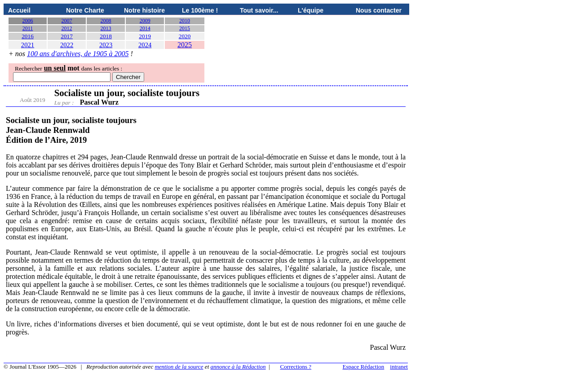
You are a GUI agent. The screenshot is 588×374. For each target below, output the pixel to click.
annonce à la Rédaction (238, 367)
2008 (106, 21)
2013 (106, 28)
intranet (399, 367)
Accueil (19, 10)
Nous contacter (379, 10)
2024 (145, 45)
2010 (185, 21)
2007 (67, 21)
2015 (185, 28)
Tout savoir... (259, 10)
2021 (28, 45)
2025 (185, 45)
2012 (67, 28)
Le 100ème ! (200, 10)
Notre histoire (144, 10)
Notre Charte (85, 10)
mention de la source (179, 367)
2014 (145, 28)
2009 (145, 21)
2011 (28, 28)
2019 (145, 36)
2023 (106, 45)
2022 (67, 45)
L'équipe (311, 10)
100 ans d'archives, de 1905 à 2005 (78, 54)
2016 (28, 36)
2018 (106, 36)
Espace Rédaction (364, 367)
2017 (67, 36)
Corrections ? (296, 367)
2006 (28, 21)
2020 (185, 36)
